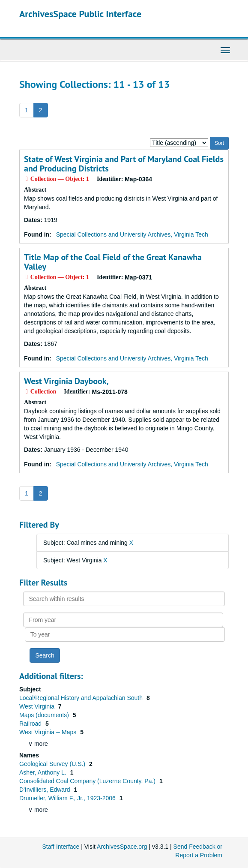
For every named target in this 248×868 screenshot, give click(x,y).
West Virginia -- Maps (49, 732)
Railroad (31, 724)
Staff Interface (61, 847)
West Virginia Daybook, (66, 381)
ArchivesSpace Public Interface (80, 14)
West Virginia (38, 706)
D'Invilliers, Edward (46, 790)
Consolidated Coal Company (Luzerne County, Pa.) (88, 781)
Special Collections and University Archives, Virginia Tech (132, 234)
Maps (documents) (45, 715)
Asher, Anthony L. (44, 772)
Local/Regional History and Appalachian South (82, 698)
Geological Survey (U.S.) (53, 764)
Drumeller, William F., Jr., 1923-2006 (68, 798)
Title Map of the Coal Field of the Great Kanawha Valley (113, 262)
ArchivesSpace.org (122, 847)
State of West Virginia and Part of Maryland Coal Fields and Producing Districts (124, 164)
